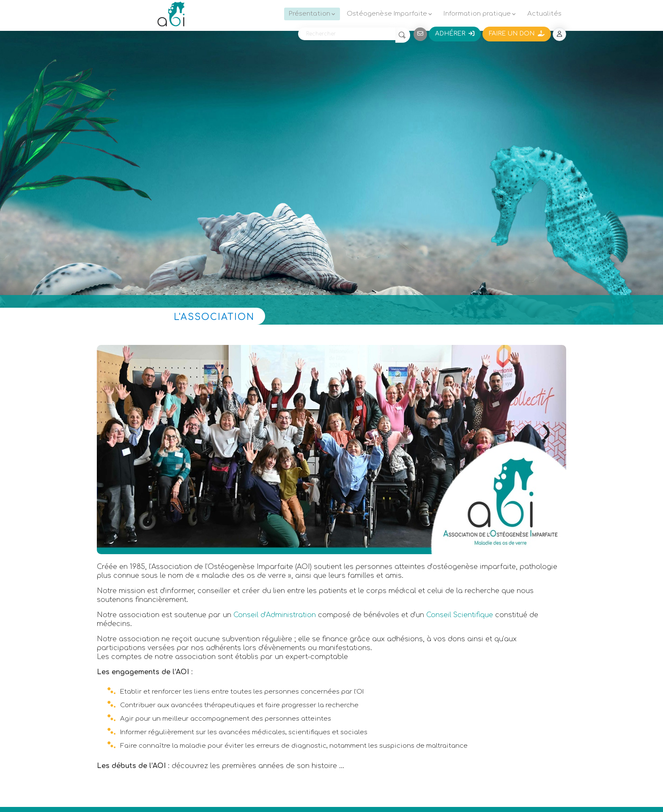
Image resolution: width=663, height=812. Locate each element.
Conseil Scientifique (460, 615)
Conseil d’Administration (275, 615)
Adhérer (455, 34)
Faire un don (517, 34)
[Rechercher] (347, 34)
